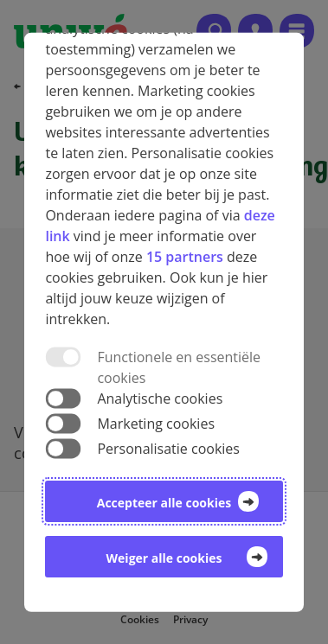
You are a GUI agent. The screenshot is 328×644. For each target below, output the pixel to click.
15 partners (185, 256)
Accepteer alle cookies (164, 503)
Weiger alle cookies (164, 558)
